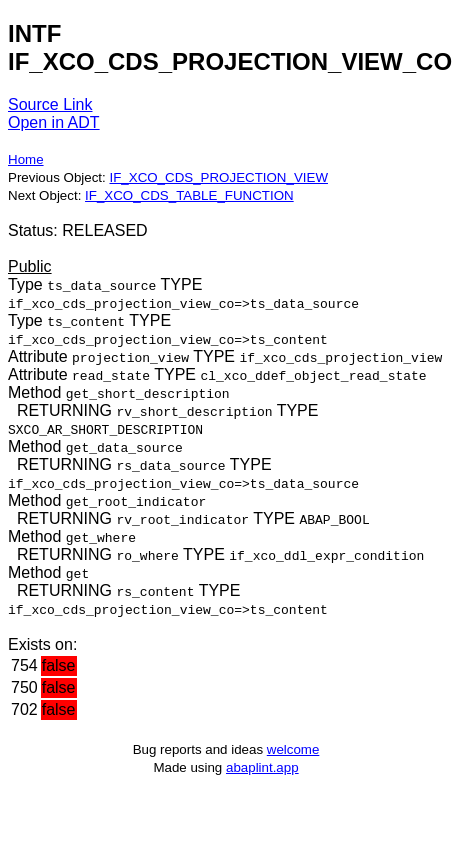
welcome (293, 749)
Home (26, 159)
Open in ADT (54, 122)
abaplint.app (262, 767)
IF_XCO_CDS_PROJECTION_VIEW (218, 177)
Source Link (50, 104)
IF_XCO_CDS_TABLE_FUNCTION (189, 195)
